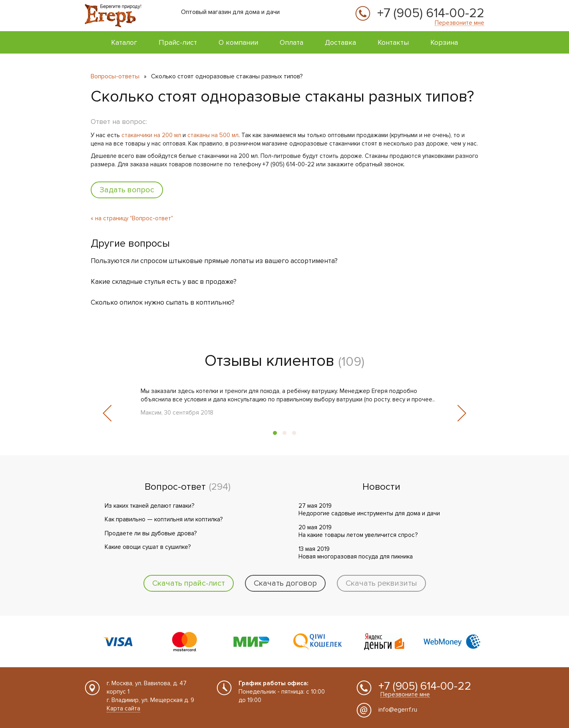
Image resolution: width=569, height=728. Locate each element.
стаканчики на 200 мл (151, 135)
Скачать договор (285, 583)
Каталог (124, 42)
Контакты (393, 42)
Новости (381, 487)
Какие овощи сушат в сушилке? (148, 547)
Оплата (291, 42)
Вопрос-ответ (175, 487)
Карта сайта (123, 708)
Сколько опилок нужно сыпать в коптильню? (163, 302)
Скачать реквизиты (381, 583)
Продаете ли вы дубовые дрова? (151, 533)
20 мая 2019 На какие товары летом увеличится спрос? (358, 531)
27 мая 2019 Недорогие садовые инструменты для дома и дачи (369, 510)
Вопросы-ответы (115, 76)
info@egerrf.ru (398, 710)
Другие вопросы (130, 243)
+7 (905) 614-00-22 (431, 14)
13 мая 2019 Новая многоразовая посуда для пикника (356, 553)
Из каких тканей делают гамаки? (149, 506)
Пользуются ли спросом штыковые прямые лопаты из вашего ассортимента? (214, 261)
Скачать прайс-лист (189, 583)
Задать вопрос (127, 190)
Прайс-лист (178, 42)
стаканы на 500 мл (213, 135)
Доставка (340, 42)
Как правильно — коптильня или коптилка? (164, 519)
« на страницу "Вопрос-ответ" (132, 218)
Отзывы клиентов (270, 361)
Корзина (444, 42)
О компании (238, 42)
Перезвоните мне (460, 23)
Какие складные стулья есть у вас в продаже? (164, 282)
